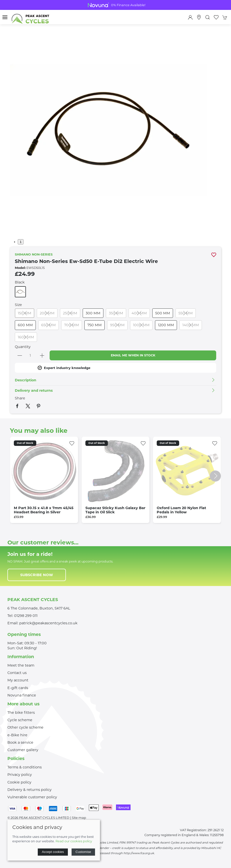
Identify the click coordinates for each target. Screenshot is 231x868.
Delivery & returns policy (29, 790)
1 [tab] (21, 242)
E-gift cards (18, 688)
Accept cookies (53, 852)
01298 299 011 (26, 616)
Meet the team (21, 665)
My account (18, 680)
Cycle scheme (20, 720)
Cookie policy (19, 782)
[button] (5, 17)
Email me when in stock (133, 355)
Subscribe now (37, 575)
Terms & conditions (25, 767)
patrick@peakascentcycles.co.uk (48, 623)
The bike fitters (21, 713)
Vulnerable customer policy (32, 797)
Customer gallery (23, 750)
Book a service (20, 742)
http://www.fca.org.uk (139, 853)
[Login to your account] (190, 17)
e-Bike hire (17, 735)
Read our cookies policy (74, 841)
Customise (83, 852)
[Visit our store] (199, 17)
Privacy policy (20, 775)
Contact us (17, 673)
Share (20, 398)
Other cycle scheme (25, 727)
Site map (79, 818)
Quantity (23, 347)
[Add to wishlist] (72, 443)
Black (20, 282)
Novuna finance (22, 695)
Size (18, 305)
